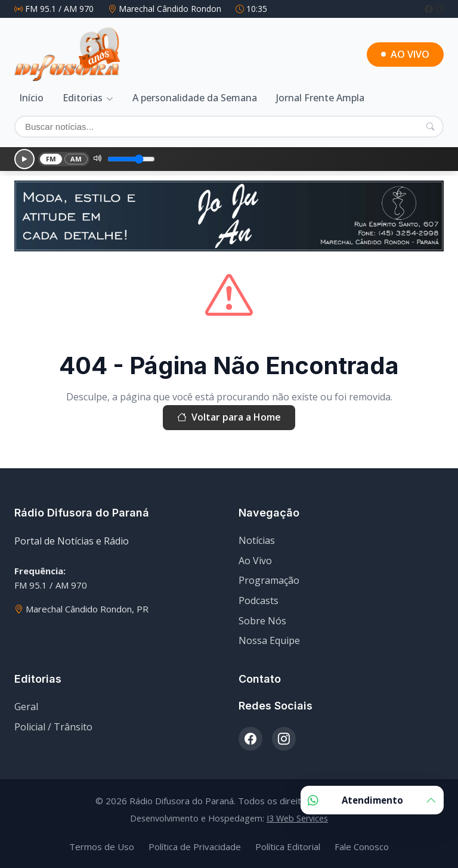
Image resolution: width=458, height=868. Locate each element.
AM (76, 159)
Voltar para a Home (229, 418)
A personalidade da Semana (195, 98)
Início (31, 98)
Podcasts (259, 601)
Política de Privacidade (195, 847)
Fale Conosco (362, 847)
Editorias (83, 98)
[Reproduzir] (24, 159)
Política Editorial (288, 847)
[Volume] (131, 159)
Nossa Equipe (269, 640)
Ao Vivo (255, 561)
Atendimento (372, 800)
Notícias (257, 540)
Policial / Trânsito (53, 727)
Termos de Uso (102, 847)
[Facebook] (430, 9)
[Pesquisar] (430, 126)
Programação (269, 580)
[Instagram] (440, 9)
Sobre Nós (262, 621)
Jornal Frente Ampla (320, 98)
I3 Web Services (297, 818)
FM (51, 159)
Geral (26, 707)
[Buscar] (229, 127)
